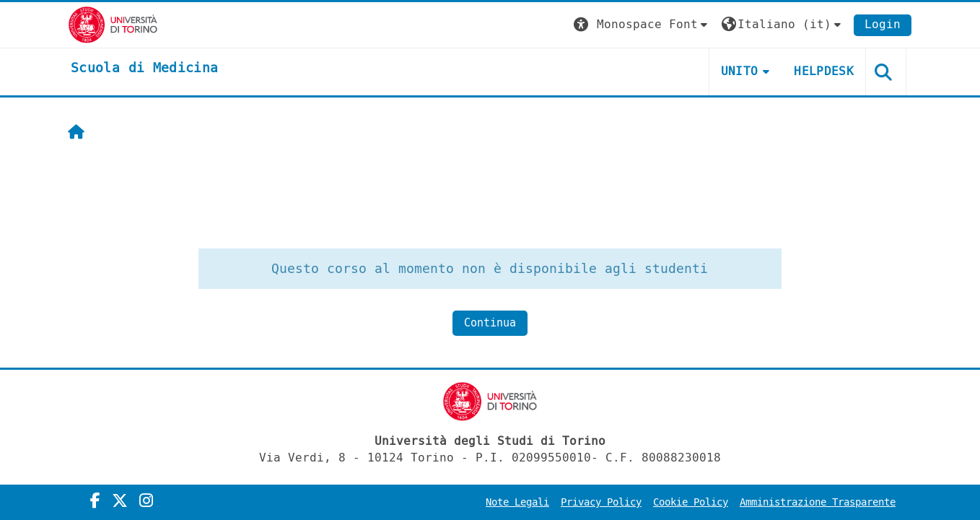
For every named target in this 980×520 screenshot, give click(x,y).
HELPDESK (824, 71)
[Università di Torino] (113, 24)
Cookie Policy (691, 502)
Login (883, 24)
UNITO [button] (740, 71)
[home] (144, 69)
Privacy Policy (601, 502)
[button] (642, 25)
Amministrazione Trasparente (818, 502)
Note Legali (517, 502)
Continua (490, 323)
